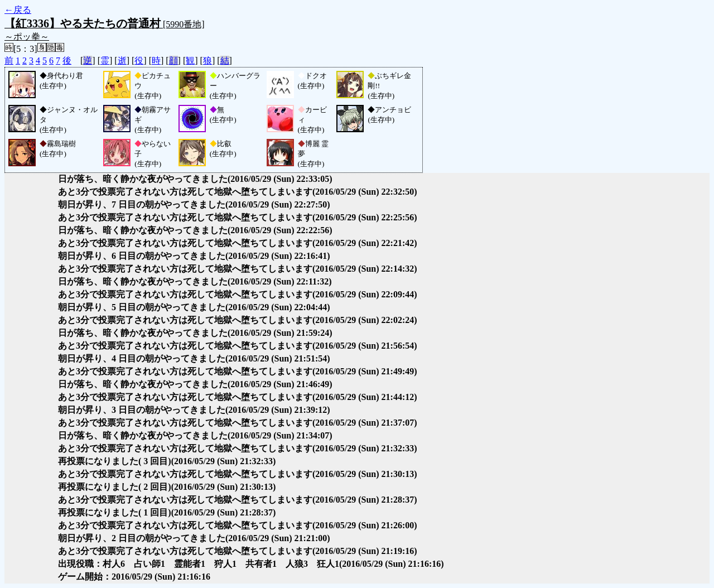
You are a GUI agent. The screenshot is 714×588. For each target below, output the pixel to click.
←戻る (18, 10)
